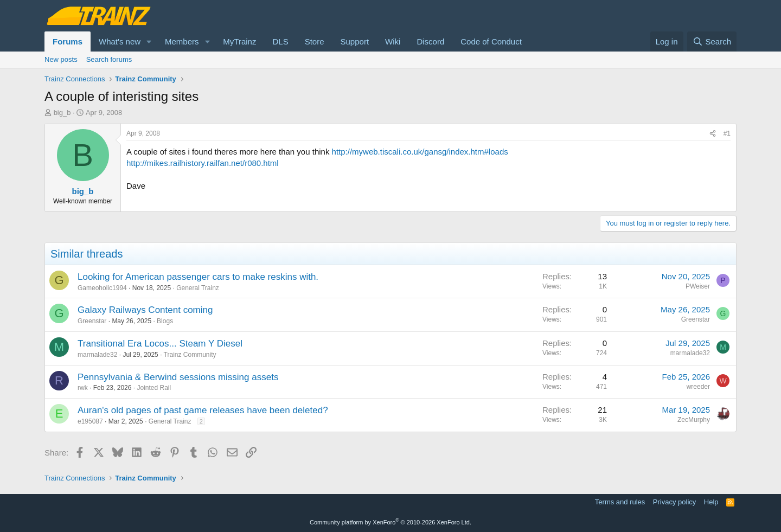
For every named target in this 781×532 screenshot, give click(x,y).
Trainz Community (190, 355)
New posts (61, 59)
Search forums (109, 59)
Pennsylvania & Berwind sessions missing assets (178, 377)
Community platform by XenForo (390, 522)
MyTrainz (239, 41)
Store (315, 41)
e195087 (90, 421)
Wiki (393, 41)
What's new (120, 41)
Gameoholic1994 (102, 288)
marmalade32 (97, 355)
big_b (62, 113)
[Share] (713, 134)
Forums (68, 41)
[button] (149, 41)
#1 (727, 133)
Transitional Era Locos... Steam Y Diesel (160, 344)
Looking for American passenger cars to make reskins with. (198, 277)
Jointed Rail (154, 388)
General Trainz (198, 288)
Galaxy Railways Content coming (145, 310)
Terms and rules (620, 502)
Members (182, 41)
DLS (280, 41)
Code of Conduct (491, 41)
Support (355, 41)
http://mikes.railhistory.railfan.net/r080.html (203, 163)
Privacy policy (674, 502)
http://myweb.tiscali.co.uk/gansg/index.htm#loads (420, 152)
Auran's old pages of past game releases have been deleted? (203, 410)
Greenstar (92, 321)
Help (711, 502)
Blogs (165, 321)
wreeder (698, 387)
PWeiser (698, 286)
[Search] (712, 41)
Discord (430, 41)
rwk (83, 388)
